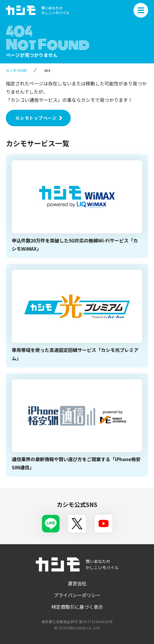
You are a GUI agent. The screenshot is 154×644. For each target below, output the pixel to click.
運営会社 (77, 583)
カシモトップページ (36, 118)
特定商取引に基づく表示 (77, 607)
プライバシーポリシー (77, 595)
